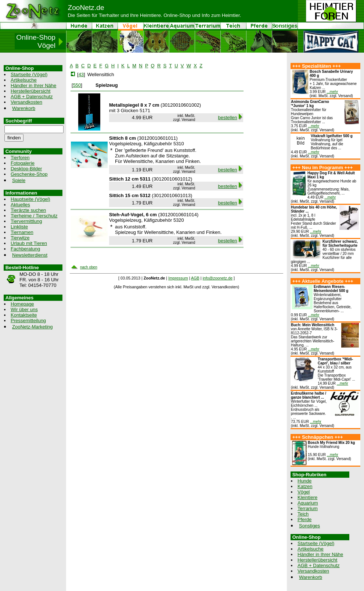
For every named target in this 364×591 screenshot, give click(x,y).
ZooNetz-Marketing (33, 327)
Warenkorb (24, 108)
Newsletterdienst (30, 255)
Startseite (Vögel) (29, 74)
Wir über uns (24, 309)
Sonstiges (309, 526)
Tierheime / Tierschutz (34, 216)
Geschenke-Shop (29, 174)
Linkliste (19, 227)
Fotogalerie (23, 163)
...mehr (332, 92)
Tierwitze (20, 238)
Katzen (305, 486)
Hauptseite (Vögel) (30, 199)
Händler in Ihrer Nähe (33, 86)
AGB (195, 278)
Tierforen (20, 158)
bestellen (228, 118)
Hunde (304, 481)
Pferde (304, 519)
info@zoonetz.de (218, 278)
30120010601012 (172, 179)
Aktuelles (20, 205)
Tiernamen (22, 232)
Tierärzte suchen (28, 210)
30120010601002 (181, 105)
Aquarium (308, 503)
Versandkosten (26, 102)
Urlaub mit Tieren (29, 243)
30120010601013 (172, 195)
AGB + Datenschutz (32, 97)
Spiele (19, 180)
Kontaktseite (24, 315)
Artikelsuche (24, 80)
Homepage (22, 304)
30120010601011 (157, 138)
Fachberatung (25, 249)
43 (81, 74)
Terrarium (308, 508)
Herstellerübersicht (30, 91)
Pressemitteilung (28, 321)
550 (77, 85)
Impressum (178, 278)
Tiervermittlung (26, 221)
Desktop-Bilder (26, 169)
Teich (303, 514)
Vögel (304, 492)
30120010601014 (178, 215)
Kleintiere (307, 497)
